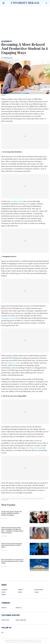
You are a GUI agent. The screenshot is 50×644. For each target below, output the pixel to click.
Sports (3, 592)
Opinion (4, 595)
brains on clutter (14, 363)
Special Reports (39, 590)
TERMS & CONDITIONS (21, 620)
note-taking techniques (34, 448)
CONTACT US (19, 608)
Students (21, 590)
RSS (3, 632)
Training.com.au (7, 318)
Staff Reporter (8, 58)
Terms (20, 642)
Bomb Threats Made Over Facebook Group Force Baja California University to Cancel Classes (12, 561)
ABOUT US (4, 608)
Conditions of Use (28, 642)
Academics (7, 41)
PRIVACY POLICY (5, 620)
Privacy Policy (37, 642)
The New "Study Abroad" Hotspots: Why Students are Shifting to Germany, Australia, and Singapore (12, 513)
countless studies (17, 201)
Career (20, 592)
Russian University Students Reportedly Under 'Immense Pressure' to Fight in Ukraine (12, 545)
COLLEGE (37, 592)
